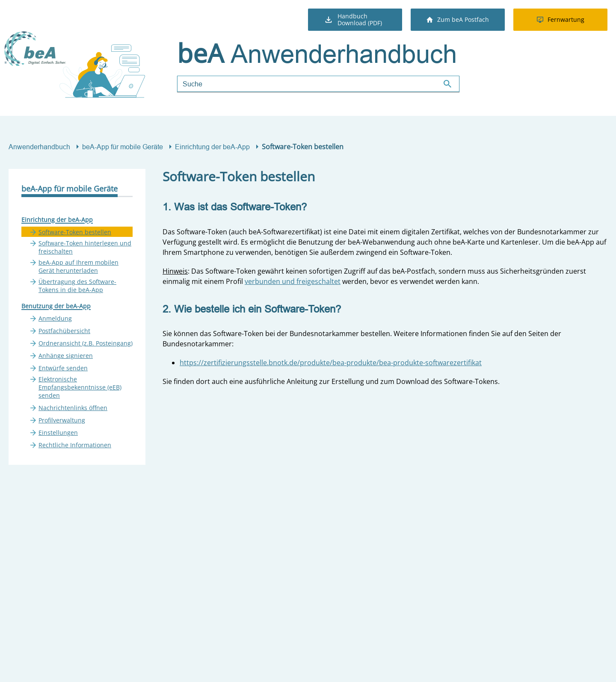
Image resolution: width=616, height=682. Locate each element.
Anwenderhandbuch (39, 147)
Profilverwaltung (62, 420)
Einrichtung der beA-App (212, 147)
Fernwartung (561, 19)
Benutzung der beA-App (56, 306)
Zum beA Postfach (458, 19)
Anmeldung (55, 318)
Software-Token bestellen (75, 232)
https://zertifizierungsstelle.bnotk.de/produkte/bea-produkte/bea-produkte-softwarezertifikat (331, 363)
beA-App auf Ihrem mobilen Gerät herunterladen (78, 266)
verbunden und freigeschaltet (293, 281)
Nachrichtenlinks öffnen (73, 408)
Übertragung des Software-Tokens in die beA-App (77, 286)
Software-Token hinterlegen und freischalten (85, 247)
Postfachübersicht (64, 331)
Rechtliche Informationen (75, 445)
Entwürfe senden (63, 368)
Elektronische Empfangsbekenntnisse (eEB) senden (80, 387)
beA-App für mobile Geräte (123, 147)
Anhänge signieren (66, 356)
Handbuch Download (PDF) (353, 19)
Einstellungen (58, 433)
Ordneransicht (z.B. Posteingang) (86, 343)
